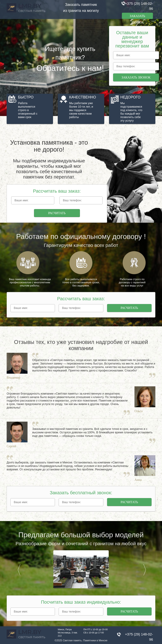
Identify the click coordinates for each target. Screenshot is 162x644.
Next (145, 570)
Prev (19, 570)
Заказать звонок (137, 17)
